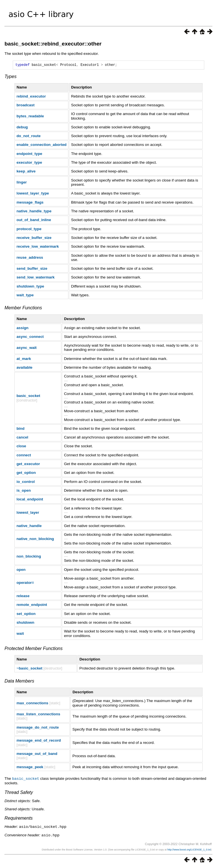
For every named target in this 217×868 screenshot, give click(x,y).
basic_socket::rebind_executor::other (53, 44)
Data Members (19, 682)
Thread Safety (19, 793)
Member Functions (23, 309)
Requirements (19, 819)
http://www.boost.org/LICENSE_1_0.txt (189, 850)
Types (10, 77)
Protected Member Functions (33, 649)
